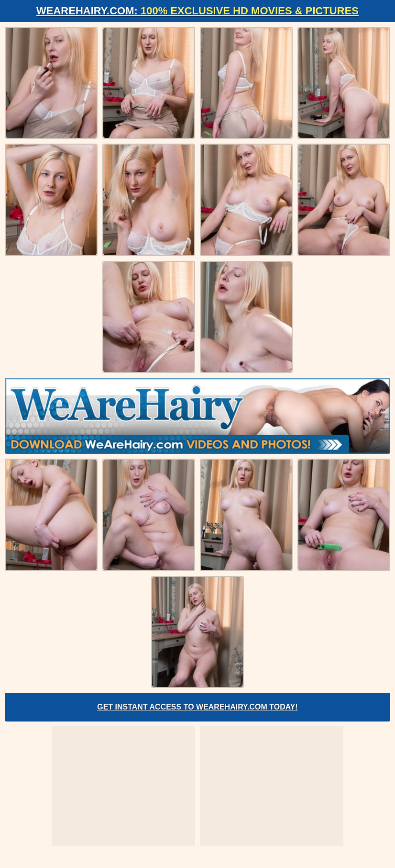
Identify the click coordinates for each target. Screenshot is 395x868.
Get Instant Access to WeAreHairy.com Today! (197, 707)
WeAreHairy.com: (197, 11)
